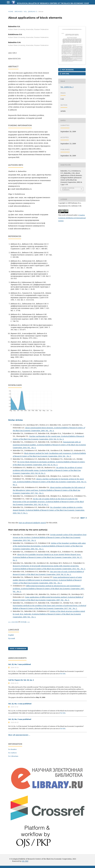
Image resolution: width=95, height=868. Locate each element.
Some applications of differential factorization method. (46, 597)
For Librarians (13, 756)
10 (25, 622)
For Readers (12, 749)
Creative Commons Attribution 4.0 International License (72, 218)
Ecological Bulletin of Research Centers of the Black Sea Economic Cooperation (44, 3)
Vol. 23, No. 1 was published (20, 664)
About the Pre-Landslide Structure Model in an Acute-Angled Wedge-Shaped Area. (49, 554)
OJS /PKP (25, 861)
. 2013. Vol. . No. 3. (49, 569)
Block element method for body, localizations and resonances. (48, 453)
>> (29, 622)
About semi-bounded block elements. (40, 428)
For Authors (12, 753)
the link (63, 674)
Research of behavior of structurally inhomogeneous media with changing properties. (46, 566)
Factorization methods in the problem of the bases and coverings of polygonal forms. (46, 606)
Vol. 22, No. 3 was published (20, 719)
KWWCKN (16, 59)
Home (11, 11)
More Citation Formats (68, 189)
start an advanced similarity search (32, 523)
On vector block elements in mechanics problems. (37, 462)
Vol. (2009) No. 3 (30, 11)
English (11, 635)
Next (83, 518)
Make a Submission (18, 649)
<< (9, 622)
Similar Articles (16, 420)
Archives (18, 11)
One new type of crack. (59, 572)
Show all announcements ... (19, 735)
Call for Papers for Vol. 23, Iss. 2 (21, 680)
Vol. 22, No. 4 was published (20, 704)
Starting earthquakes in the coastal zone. (45, 436)
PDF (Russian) (67, 70)
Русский (12, 638)
